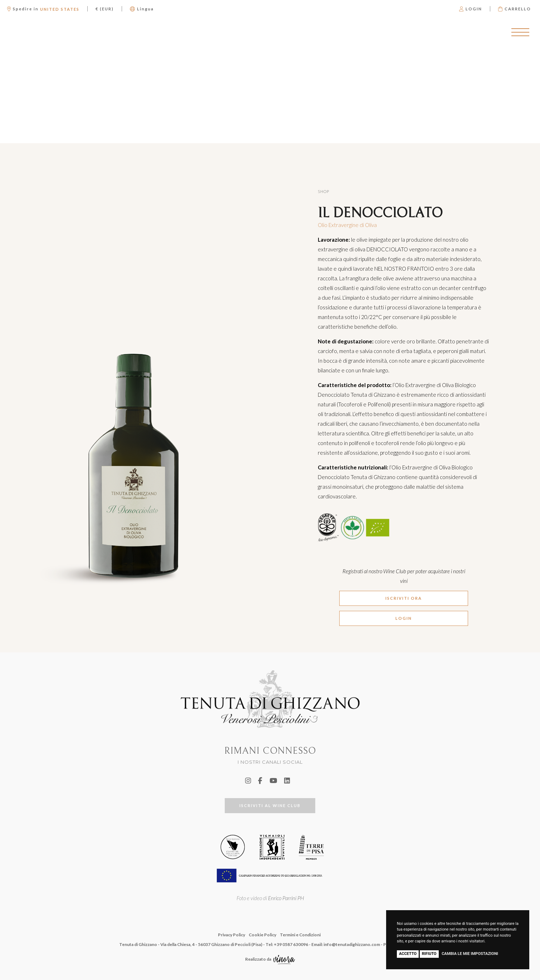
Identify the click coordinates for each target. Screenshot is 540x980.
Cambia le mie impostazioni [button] (470, 954)
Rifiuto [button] (429, 954)
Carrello (515, 9)
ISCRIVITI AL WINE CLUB (270, 805)
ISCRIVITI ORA (404, 598)
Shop (323, 191)
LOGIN (404, 618)
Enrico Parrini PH (286, 898)
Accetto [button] (408, 954)
